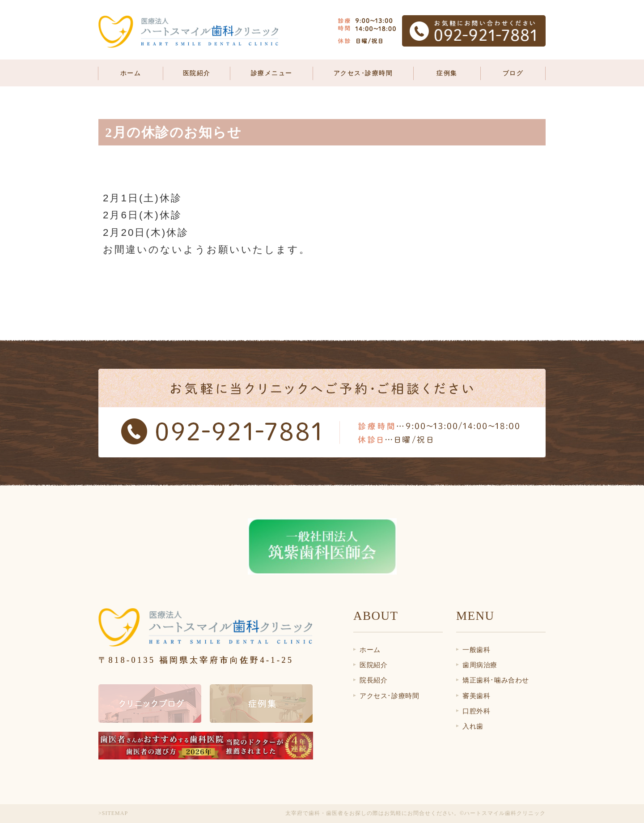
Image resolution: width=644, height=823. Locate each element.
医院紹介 (373, 665)
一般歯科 (476, 650)
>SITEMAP (113, 813)
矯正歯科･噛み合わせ (496, 680)
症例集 (447, 73)
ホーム (131, 73)
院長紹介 (373, 680)
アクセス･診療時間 (363, 73)
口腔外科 (476, 711)
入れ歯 (473, 726)
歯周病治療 (480, 665)
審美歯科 (476, 696)
